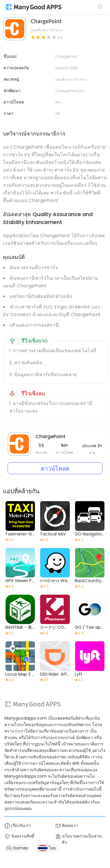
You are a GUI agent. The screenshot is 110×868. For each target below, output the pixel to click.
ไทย (47, 848)
